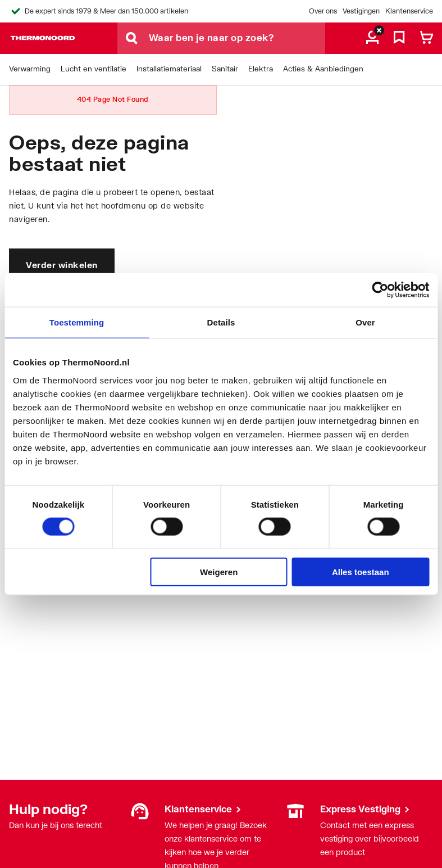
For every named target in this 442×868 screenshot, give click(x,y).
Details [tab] (221, 322)
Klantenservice (409, 11)
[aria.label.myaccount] (372, 38)
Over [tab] (365, 322)
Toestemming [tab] (77, 322)
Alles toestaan (361, 571)
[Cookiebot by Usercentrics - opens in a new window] (380, 290)
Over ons (323, 11)
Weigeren (219, 571)
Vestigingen (361, 11)
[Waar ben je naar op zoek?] (237, 38)
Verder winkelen (62, 265)
